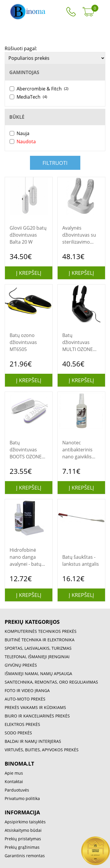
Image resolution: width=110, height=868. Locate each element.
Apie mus (14, 773)
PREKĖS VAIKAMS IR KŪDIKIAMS (35, 707)
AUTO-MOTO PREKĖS (25, 699)
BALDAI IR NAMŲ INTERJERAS (33, 741)
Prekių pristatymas (23, 839)
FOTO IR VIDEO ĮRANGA (27, 690)
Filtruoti (55, 163)
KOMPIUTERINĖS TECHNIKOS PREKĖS (41, 631)
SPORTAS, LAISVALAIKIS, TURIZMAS (38, 648)
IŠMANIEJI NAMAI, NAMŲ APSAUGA (38, 674)
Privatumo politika (22, 798)
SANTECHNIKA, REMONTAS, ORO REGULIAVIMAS (51, 682)
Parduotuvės (17, 790)
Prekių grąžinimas (22, 847)
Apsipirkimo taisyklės (25, 822)
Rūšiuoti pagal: (21, 48)
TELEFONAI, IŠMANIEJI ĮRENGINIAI (37, 657)
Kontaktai (14, 781)
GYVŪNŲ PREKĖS (21, 665)
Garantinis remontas (25, 856)
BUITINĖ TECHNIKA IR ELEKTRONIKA (40, 640)
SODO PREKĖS (18, 733)
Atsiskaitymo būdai (23, 830)
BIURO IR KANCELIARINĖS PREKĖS (37, 716)
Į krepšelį (29, 273)
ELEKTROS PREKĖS (22, 724)
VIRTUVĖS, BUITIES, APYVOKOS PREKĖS (42, 750)
